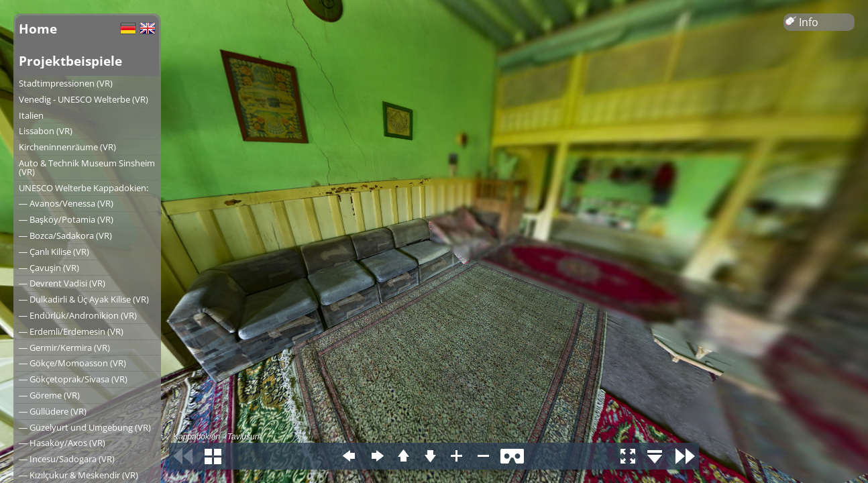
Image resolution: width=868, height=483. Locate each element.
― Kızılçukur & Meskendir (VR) (78, 475)
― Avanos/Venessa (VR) (66, 203)
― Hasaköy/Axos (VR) (62, 443)
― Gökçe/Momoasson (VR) (72, 363)
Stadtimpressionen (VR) (66, 83)
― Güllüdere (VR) (53, 411)
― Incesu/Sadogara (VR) (67, 459)
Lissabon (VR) (46, 131)
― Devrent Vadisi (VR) (62, 283)
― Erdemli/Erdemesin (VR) (71, 331)
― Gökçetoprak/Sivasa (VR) (73, 379)
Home (38, 29)
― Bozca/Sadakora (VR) (65, 235)
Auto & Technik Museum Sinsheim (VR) (87, 167)
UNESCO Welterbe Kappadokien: (84, 188)
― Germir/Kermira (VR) (64, 347)
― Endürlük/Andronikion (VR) (78, 315)
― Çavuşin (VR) (49, 268)
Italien (31, 115)
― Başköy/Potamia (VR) (66, 219)
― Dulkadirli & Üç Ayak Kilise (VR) (84, 299)
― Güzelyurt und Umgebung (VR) (85, 427)
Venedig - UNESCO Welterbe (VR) (84, 99)
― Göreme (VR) (49, 395)
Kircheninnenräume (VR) (67, 147)
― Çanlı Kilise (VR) (54, 252)
